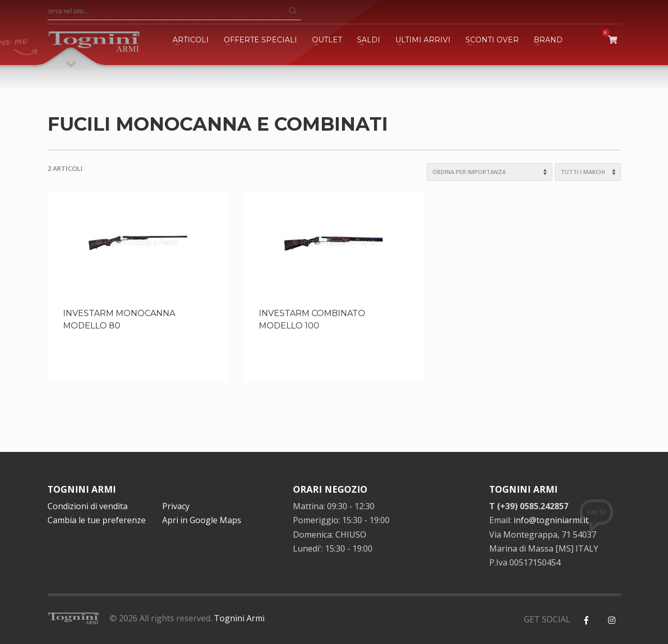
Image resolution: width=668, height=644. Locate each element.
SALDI (369, 40)
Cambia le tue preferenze (97, 520)
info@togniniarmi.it (551, 520)
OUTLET (327, 40)
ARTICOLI (191, 40)
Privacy (176, 506)
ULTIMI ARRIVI (423, 40)
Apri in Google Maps (202, 520)
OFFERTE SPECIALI (260, 40)
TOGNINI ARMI (82, 489)
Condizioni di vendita (88, 506)
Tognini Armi (239, 618)
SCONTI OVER (492, 40)
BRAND (548, 40)
